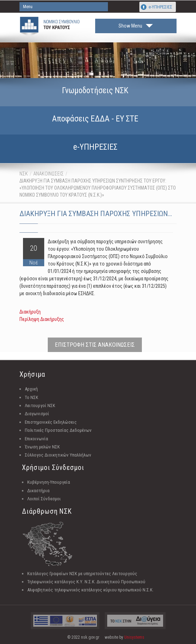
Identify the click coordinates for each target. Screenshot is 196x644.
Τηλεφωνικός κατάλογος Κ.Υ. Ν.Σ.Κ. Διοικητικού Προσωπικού (86, 582)
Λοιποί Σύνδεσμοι (44, 499)
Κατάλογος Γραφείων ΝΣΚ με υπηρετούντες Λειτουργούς (82, 574)
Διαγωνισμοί (37, 414)
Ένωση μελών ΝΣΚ (42, 447)
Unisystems (134, 637)
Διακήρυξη (30, 312)
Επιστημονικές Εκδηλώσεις (51, 422)
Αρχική (31, 389)
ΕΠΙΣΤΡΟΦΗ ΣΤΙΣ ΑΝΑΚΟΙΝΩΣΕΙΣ (95, 345)
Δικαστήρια (38, 491)
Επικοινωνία (36, 439)
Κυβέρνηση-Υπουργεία (49, 482)
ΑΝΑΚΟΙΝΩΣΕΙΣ (48, 174)
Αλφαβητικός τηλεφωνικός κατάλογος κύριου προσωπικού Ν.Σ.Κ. (90, 590)
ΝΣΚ (24, 174)
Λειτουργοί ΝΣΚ (40, 406)
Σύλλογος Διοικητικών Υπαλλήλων (58, 455)
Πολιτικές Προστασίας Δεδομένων (58, 430)
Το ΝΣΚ (31, 397)
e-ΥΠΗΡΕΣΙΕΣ (160, 7)
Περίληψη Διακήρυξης (42, 319)
